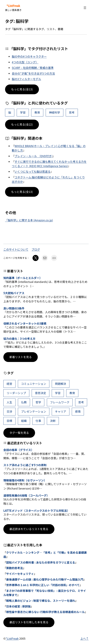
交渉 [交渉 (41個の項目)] (9, 411)
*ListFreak (13, 6)
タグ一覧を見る (19, 433)
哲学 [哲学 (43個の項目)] (38, 402)
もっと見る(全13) (22, 89)
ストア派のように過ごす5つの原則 (25, 465)
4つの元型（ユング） (25, 62)
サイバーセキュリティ (20, 574)
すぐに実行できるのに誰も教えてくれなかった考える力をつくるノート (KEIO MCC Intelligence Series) (49, 164)
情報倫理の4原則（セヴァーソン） (25, 480)
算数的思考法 (15, 568)
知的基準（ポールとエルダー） (23, 278)
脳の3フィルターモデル (26, 79)
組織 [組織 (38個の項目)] (24, 421)
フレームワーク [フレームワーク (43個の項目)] (60, 402)
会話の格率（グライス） (19, 450)
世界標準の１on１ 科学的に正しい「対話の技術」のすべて (43, 585)
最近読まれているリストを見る (29, 529)
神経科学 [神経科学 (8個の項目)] (54, 112)
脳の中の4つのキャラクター (29, 56)
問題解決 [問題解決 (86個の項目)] (60, 384)
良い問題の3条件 (14, 308)
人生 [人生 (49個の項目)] (9, 402)
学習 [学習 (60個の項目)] (23, 112)
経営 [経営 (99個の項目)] (9, 384)
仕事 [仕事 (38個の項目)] (38, 421)
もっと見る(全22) (22, 124)
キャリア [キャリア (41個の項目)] (60, 411)
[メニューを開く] (85, 8)
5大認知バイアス (14, 293)
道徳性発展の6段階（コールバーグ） (26, 496)
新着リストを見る (21, 357)
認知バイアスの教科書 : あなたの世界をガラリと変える (41, 562)
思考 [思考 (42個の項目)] (72, 112)
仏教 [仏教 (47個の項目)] (24, 402)
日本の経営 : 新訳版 (18, 606)
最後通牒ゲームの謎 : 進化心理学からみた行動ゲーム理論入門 (45, 579)
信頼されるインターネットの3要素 (25, 324)
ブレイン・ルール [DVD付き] (34, 156)
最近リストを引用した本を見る (29, 622)
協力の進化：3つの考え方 (19, 339)
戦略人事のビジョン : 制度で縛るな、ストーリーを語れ (41, 601)
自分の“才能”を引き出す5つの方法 (33, 73)
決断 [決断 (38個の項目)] (53, 421)
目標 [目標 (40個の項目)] (9, 421)
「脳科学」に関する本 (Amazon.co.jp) (29, 220)
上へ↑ (84, 638)
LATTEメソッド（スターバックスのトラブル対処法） (36, 511)
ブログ (36, 249)
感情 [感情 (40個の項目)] (78, 411)
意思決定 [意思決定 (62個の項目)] (40, 393)
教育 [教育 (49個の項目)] (37, 112)
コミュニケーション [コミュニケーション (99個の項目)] (34, 384)
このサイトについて (16, 249)
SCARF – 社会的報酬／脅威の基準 (33, 68)
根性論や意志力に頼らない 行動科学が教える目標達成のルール (45, 612)
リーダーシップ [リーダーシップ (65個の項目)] (16, 393)
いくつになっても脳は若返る (33, 171)
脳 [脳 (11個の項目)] (10, 112)
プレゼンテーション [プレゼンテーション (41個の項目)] (34, 411)
